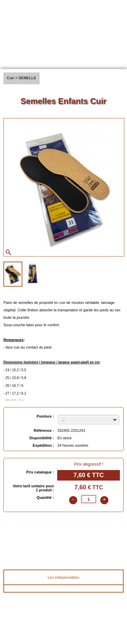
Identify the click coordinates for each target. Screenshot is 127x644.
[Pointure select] (89, 420)
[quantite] (89, 499)
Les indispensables (64, 577)
